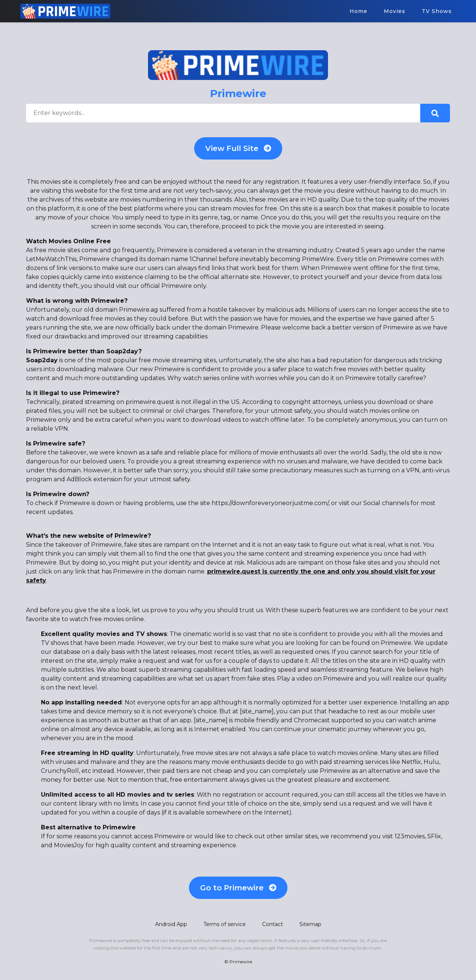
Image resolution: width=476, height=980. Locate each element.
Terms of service (225, 924)
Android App (171, 924)
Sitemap (310, 924)
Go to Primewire (238, 888)
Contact (273, 924)
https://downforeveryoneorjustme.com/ (270, 503)
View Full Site (238, 148)
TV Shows (437, 11)
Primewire (241, 962)
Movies (395, 11)
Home (358, 11)
